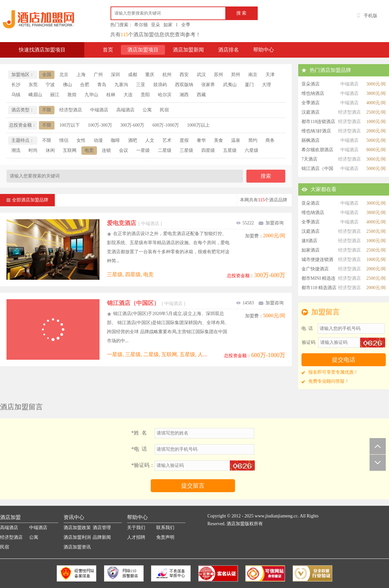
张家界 (208, 85)
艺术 (167, 140)
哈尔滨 (165, 95)
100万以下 (70, 125)
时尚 (33, 150)
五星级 (230, 150)
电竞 (89, 150)
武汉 (201, 75)
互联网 (70, 150)
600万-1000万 (166, 125)
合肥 (85, 85)
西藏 (201, 95)
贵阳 (145, 95)
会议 (124, 150)
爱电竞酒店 (134, 223)
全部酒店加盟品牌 (27, 198)
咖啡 (115, 140)
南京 (253, 75)
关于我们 (136, 528)
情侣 (64, 140)
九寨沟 (121, 85)
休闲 (50, 150)
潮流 (16, 150)
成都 (133, 75)
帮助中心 (264, 50)
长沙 (16, 85)
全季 (186, 25)
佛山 (67, 85)
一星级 (143, 150)
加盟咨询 (271, 223)
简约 (253, 140)
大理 (266, 85)
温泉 (236, 140)
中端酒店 (99, 110)
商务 (270, 140)
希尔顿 (141, 25)
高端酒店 (125, 110)
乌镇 (16, 95)
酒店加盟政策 (77, 528)
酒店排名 (229, 50)
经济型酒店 (71, 110)
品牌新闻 (102, 537)
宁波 (50, 85)
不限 (47, 110)
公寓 (147, 110)
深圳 (115, 75)
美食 (218, 140)
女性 (81, 140)
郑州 (236, 75)
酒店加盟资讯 (77, 547)
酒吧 (133, 140)
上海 (81, 75)
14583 (245, 303)
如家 (168, 25)
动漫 (98, 140)
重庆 (150, 75)
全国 (47, 75)
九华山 (91, 95)
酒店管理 (102, 528)
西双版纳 (184, 85)
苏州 (218, 75)
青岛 (102, 85)
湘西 (184, 95)
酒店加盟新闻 (188, 50)
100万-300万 (100, 125)
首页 (108, 50)
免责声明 (165, 537)
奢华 (201, 140)
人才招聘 (136, 537)
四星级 (208, 150)
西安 (184, 75)
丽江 (55, 95)
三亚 (141, 85)
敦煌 (72, 95)
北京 (64, 75)
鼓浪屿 (160, 85)
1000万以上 (198, 125)
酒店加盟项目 (143, 50)
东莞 (33, 85)
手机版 (371, 16)
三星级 (186, 150)
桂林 (111, 95)
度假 (184, 140)
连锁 (106, 150)
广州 (98, 75)
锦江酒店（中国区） (146, 303)
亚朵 (156, 25)
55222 (245, 223)
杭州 (167, 75)
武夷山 (230, 85)
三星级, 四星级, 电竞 (130, 274)
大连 (128, 95)
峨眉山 (35, 95)
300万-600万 (132, 125)
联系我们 (165, 528)
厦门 (249, 85)
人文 (150, 140)
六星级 (252, 150)
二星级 (165, 150)
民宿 (164, 110)
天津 (270, 75)
